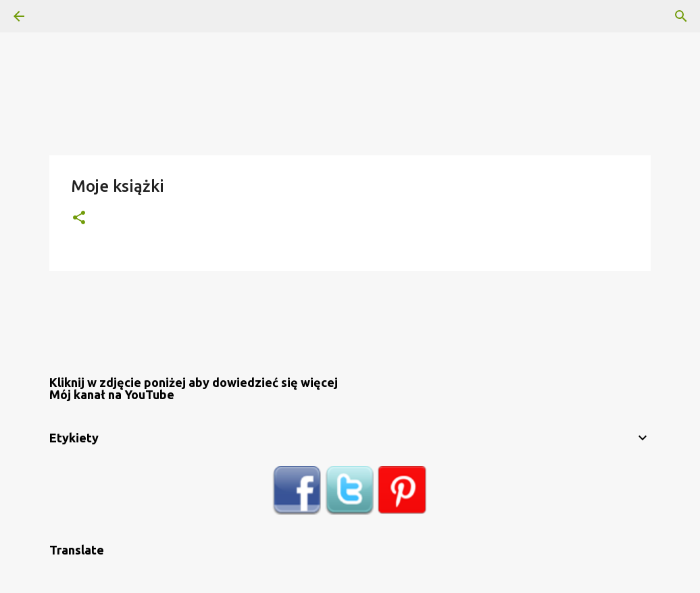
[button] (79, 218)
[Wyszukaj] (57, 16)
